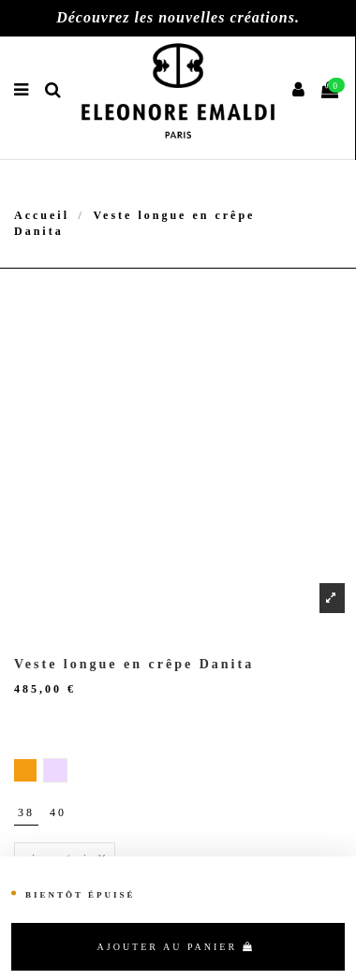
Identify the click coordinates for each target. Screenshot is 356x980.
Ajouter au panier (176, 947)
